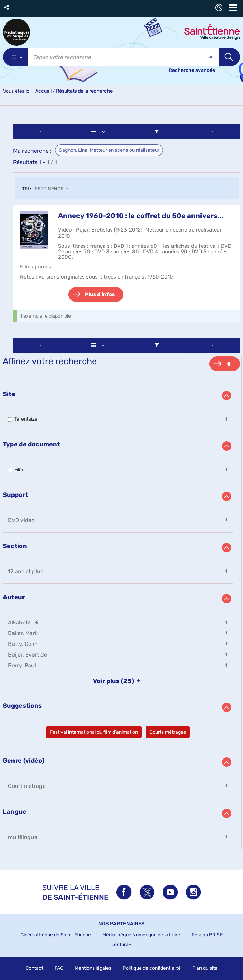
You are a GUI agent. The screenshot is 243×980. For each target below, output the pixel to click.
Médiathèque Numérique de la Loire (141, 935)
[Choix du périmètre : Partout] (16, 57)
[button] (7, 7)
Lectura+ (121, 945)
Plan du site (205, 968)
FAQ (59, 968)
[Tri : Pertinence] (53, 189)
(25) (118, 681)
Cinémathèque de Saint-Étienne (56, 935)
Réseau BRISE (207, 935)
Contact (34, 968)
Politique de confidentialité (152, 968)
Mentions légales (93, 968)
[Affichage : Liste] (99, 132)
